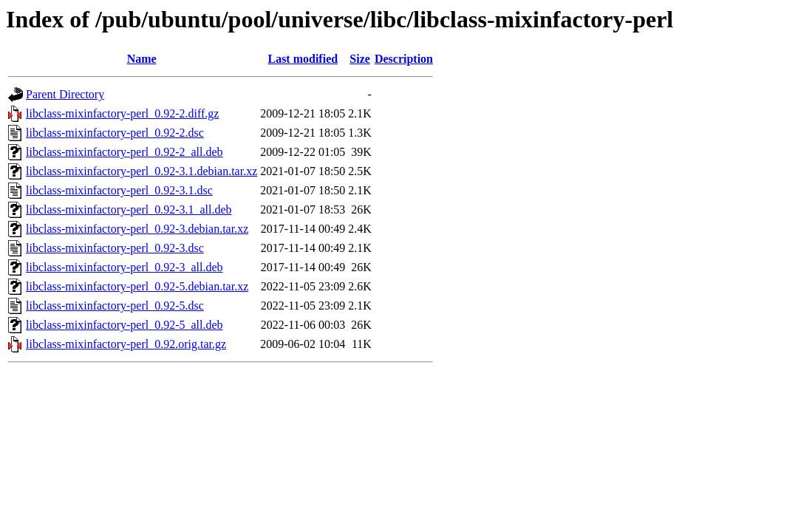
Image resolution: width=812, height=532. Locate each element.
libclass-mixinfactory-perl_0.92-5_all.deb (124, 325)
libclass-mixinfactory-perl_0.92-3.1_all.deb (129, 209)
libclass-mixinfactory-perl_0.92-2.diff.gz (122, 113)
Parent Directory (65, 94)
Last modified (303, 59)
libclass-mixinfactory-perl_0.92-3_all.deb (124, 267)
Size (360, 59)
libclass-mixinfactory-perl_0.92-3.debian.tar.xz (137, 229)
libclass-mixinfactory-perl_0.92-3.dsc (115, 248)
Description (404, 59)
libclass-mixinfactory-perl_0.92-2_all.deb (124, 152)
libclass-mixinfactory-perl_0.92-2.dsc (115, 133)
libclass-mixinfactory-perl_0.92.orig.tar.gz (126, 344)
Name (142, 59)
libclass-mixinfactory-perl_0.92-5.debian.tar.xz (137, 286)
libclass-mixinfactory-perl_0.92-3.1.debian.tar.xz (141, 171)
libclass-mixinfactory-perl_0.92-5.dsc (115, 306)
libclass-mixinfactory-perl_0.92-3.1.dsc (119, 190)
